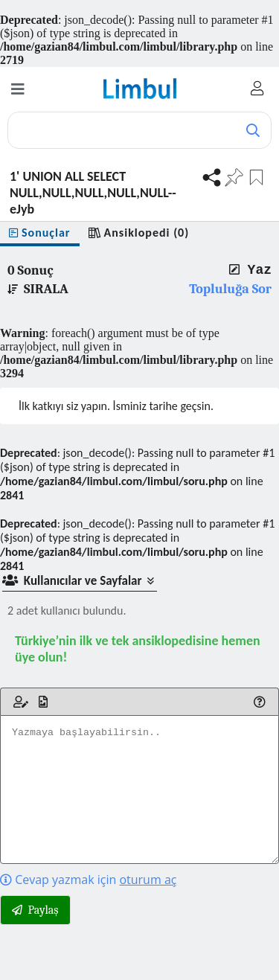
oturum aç (148, 880)
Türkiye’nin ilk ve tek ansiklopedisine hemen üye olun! (138, 649)
